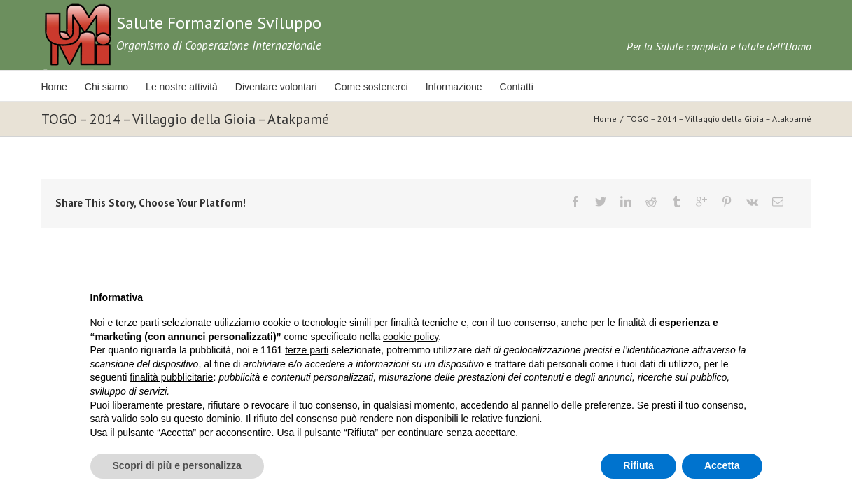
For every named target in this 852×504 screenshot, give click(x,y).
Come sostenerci (391, 87)
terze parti (307, 350)
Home (54, 87)
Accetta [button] (722, 465)
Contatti (546, 87)
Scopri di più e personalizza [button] (177, 465)
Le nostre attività (191, 87)
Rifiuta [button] (638, 465)
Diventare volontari (291, 87)
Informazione (479, 87)
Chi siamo (111, 87)
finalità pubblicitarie (171, 377)
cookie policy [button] (411, 337)
